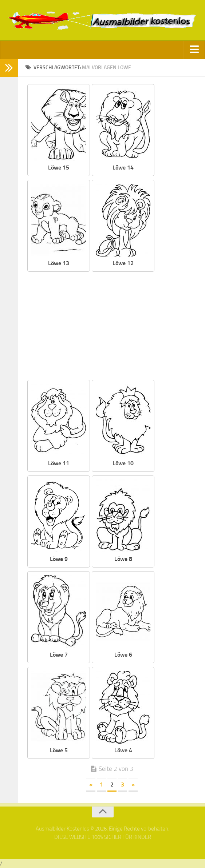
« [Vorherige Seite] (91, 785)
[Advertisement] (112, 326)
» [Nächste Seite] (133, 785)
